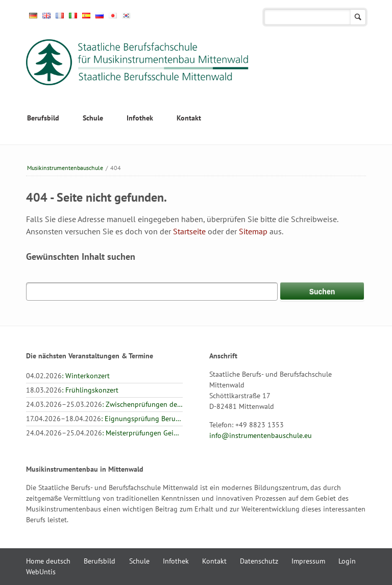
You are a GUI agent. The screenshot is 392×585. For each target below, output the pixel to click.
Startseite (189, 231)
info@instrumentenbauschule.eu (261, 435)
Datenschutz (259, 561)
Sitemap (253, 231)
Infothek (140, 118)
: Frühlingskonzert (72, 390)
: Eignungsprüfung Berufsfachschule (104, 419)
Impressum (308, 561)
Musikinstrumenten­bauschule (65, 168)
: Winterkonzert (68, 376)
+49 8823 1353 (260, 425)
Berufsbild (43, 118)
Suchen (358, 17)
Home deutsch (48, 561)
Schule (93, 118)
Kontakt (189, 118)
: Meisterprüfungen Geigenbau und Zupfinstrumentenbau (104, 433)
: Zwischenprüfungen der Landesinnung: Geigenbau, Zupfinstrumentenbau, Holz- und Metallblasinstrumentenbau (104, 404)
